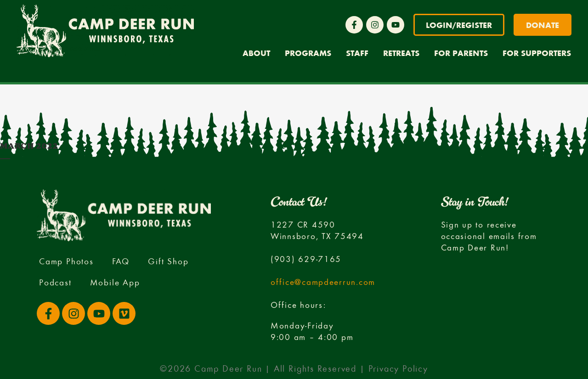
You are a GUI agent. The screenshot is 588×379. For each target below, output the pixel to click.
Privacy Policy (398, 368)
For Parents (461, 53)
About (256, 53)
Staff (357, 53)
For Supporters (537, 53)
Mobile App (115, 282)
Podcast (55, 282)
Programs (308, 53)
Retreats (401, 53)
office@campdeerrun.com (323, 281)
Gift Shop (168, 261)
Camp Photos (66, 261)
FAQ (121, 261)
